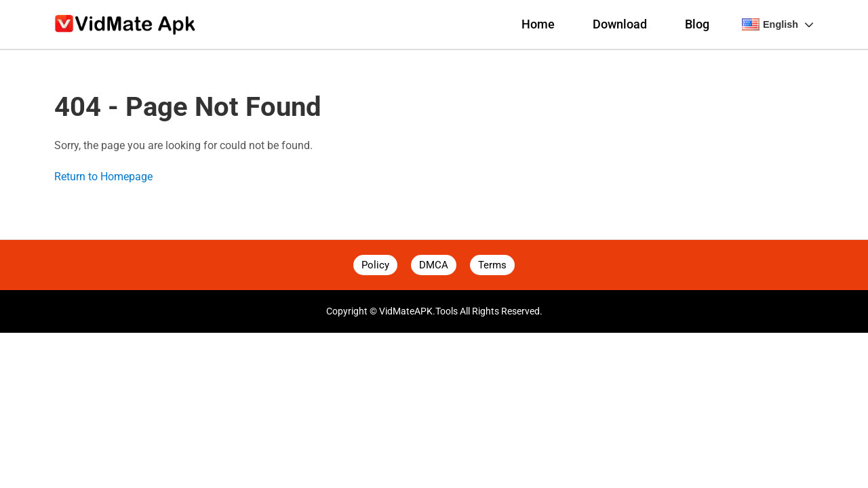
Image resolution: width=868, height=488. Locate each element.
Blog (697, 24)
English (778, 24)
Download (620, 24)
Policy (375, 265)
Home (538, 24)
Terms (492, 265)
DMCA (434, 265)
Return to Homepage (103, 177)
